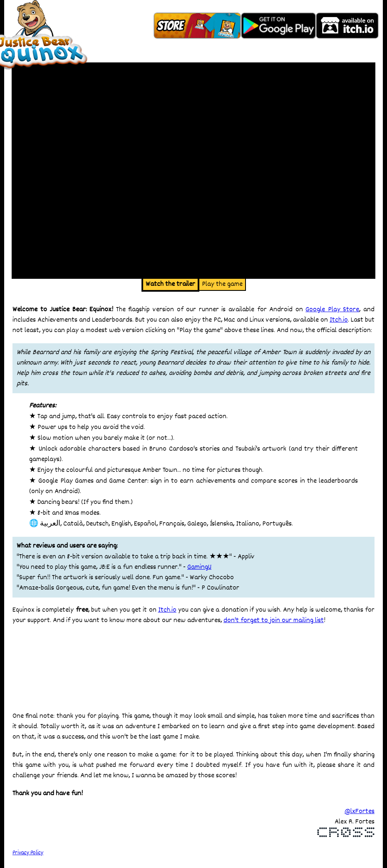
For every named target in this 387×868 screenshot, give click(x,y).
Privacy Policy (28, 853)
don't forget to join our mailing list (274, 621)
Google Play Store (332, 310)
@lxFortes (359, 812)
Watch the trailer (170, 284)
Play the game (222, 284)
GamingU (199, 567)
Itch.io (339, 320)
